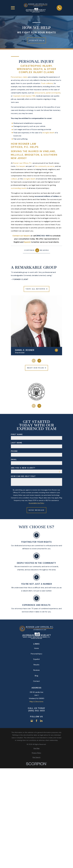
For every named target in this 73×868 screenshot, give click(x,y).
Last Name (17, 443)
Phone (14, 451)
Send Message (36, 510)
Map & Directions (36, 702)
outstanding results (19, 188)
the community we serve (45, 166)
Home (36, 648)
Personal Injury (36, 654)
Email (14, 459)
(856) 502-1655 (36, 711)
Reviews (36, 670)
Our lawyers (21, 166)
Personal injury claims (19, 77)
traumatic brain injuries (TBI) (24, 96)
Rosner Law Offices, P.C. (23, 163)
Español (36, 659)
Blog (36, 676)
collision (14, 179)
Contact (36, 681)
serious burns (40, 93)
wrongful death (48, 133)
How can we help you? (23, 476)
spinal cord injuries (53, 93)
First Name (17, 434)
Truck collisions (47, 83)
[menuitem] (36, 748)
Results (36, 665)
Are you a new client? (23, 468)
